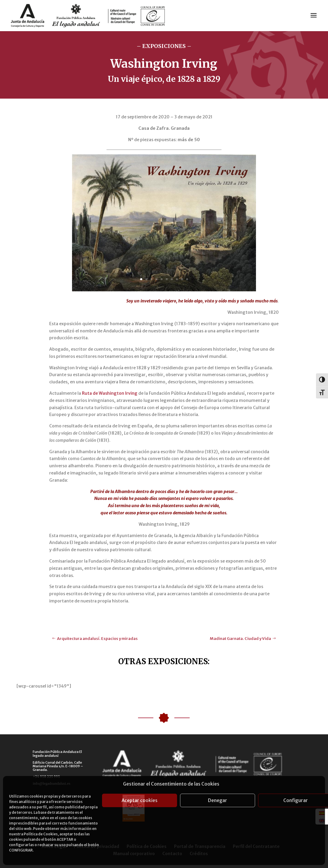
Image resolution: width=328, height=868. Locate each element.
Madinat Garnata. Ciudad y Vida (240, 639)
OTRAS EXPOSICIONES (163, 661)
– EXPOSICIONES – (164, 46)
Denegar (218, 800)
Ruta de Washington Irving (110, 393)
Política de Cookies (41, 834)
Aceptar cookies (140, 800)
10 (187, 279)
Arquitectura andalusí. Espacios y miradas (97, 639)
